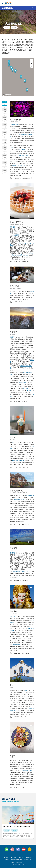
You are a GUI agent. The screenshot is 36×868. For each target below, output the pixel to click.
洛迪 (26, 690)
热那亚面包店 (16, 644)
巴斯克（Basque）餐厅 (19, 165)
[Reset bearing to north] (32, 66)
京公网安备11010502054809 (18, 864)
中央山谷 (15, 443)
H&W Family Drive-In (19, 460)
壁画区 (29, 391)
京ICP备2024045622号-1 (18, 862)
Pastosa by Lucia (27, 771)
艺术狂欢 (26, 389)
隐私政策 (21, 858)
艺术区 (12, 147)
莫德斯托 (12, 553)
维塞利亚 (12, 227)
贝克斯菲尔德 (14, 125)
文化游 (7, 27)
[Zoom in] (32, 61)
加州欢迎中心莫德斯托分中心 (21, 572)
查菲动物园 (22, 383)
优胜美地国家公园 (19, 500)
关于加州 (6, 858)
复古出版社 (16, 235)
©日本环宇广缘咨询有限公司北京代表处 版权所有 (18, 860)
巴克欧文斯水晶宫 (23, 155)
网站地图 (28, 858)
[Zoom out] (32, 63)
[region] (18, 77)
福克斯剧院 (22, 149)
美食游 (14, 27)
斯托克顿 (12, 616)
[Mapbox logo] (7, 95)
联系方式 (14, 858)
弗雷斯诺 (12, 337)
